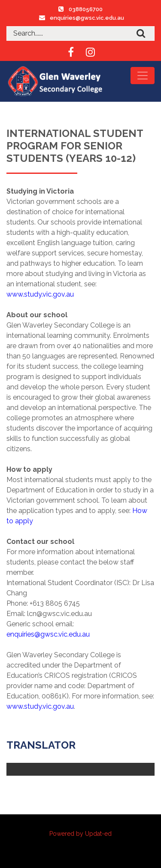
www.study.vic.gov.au (40, 294)
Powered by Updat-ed (80, 834)
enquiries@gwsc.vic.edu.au (87, 18)
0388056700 (86, 9)
